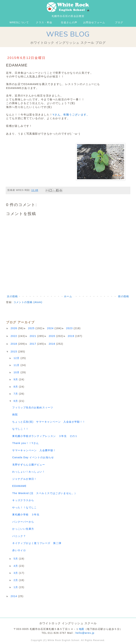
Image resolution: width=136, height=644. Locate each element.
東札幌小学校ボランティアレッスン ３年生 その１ (45, 436)
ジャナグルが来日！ (25, 479)
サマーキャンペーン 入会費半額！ (34, 450)
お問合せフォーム (94, 22)
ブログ (119, 22)
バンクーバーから (23, 522)
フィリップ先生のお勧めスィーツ (33, 407)
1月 (16, 587)
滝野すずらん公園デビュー (29, 465)
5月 (16, 559)
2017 (33, 344)
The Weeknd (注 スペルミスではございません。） (45, 493)
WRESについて (19, 22)
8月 (16, 387)
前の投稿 (124, 296)
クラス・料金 (44, 22)
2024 (51, 328)
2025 (32, 328)
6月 (16, 401)
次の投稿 (12, 296)
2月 (16, 580)
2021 (33, 336)
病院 (15, 415)
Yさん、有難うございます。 (71, 115)
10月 (17, 372)
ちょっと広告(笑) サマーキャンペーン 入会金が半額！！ (49, 422)
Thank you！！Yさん (25, 443)
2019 (72, 336)
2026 (14, 328)
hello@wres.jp (85, 633)
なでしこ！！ (20, 429)
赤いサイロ (19, 550)
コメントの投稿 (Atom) (28, 302)
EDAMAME (19, 486)
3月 (16, 573)
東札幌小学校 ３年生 (26, 515)
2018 (14, 344)
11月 (17, 365)
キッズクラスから (23, 500)
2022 (14, 336)
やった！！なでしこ (25, 507)
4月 (16, 566)
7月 (16, 394)
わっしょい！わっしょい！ (29, 472)
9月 (16, 379)
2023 (70, 328)
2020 (52, 336)
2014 (14, 596)
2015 (14, 352)
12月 (17, 358)
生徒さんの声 (69, 22)
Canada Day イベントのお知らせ (33, 457)
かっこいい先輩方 (23, 529)
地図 (82, 629)
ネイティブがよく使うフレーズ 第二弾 (37, 543)
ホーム (68, 296)
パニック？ (19, 536)
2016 (52, 344)
